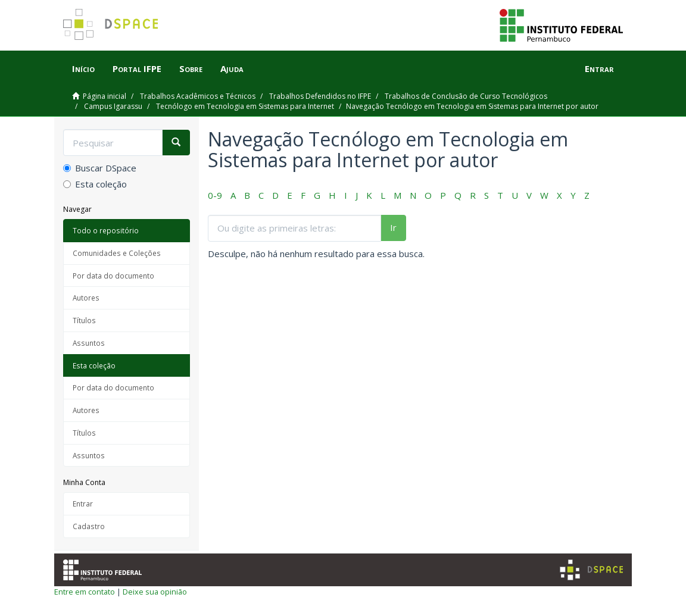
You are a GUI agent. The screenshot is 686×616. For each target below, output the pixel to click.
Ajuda (232, 68)
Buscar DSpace (100, 168)
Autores (86, 298)
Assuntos (89, 343)
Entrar (83, 504)
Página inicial (105, 96)
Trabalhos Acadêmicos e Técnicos (198, 96)
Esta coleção (95, 184)
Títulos (84, 320)
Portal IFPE (137, 68)
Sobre (191, 68)
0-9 (215, 195)
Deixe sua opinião (155, 592)
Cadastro (89, 526)
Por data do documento (113, 276)
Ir (393, 227)
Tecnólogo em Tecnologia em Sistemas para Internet (245, 106)
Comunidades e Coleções (117, 253)
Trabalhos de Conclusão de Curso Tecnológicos (466, 96)
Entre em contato (85, 592)
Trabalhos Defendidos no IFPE (320, 96)
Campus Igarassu (113, 106)
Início (83, 68)
